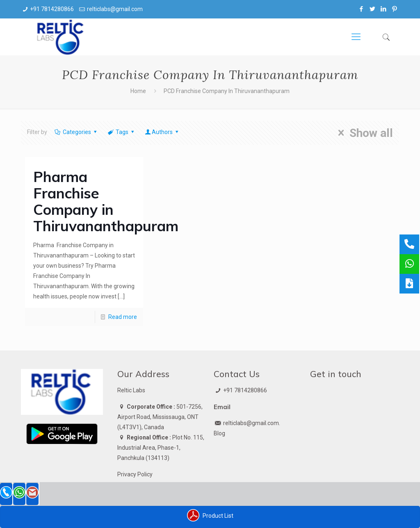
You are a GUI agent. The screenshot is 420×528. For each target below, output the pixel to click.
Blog (219, 433)
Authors (162, 132)
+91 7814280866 (52, 9)
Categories (76, 132)
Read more (123, 317)
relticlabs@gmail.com (115, 9)
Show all (363, 133)
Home (138, 91)
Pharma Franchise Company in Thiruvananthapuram (106, 201)
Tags (122, 132)
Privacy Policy (135, 474)
